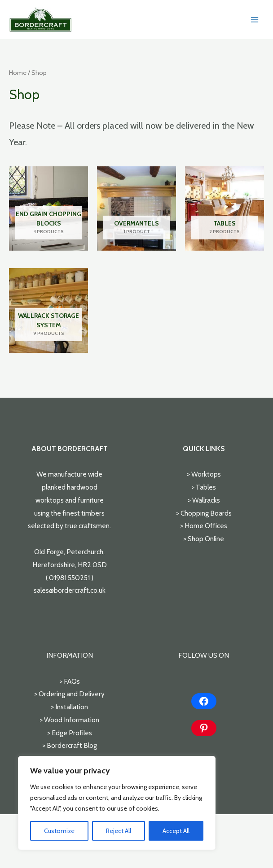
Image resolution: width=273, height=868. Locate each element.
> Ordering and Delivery (69, 694)
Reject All (119, 831)
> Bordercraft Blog (70, 745)
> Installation (69, 707)
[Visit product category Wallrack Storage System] (48, 310)
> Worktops (204, 474)
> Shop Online (204, 539)
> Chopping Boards (204, 513)
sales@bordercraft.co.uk (70, 590)
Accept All (176, 831)
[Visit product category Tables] (225, 208)
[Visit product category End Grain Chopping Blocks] (48, 208)
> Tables (204, 487)
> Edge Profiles (70, 733)
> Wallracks (204, 500)
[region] (117, 803)
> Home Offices (204, 526)
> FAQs (70, 681)
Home (18, 73)
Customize (59, 831)
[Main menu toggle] (255, 20)
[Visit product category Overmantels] (136, 208)
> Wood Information (69, 720)
